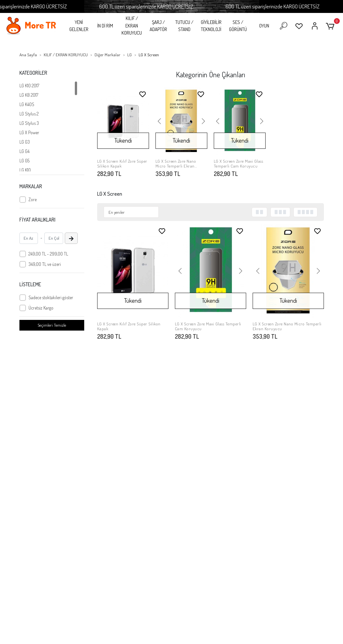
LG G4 (24, 151)
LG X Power (29, 132)
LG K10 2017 (29, 86)
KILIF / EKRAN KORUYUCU (132, 26)
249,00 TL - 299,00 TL (48, 254)
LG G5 (24, 161)
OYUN (264, 26)
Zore (33, 199)
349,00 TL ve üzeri (45, 264)
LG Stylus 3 (29, 123)
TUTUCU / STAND (184, 26)
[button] (331, 26)
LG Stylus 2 (29, 114)
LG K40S (27, 104)
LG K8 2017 (29, 95)
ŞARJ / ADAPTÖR (158, 26)
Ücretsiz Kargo (41, 308)
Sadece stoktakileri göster (51, 297)
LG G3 (25, 142)
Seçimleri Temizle (52, 325)
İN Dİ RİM (105, 26)
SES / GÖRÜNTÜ (238, 26)
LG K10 (25, 170)
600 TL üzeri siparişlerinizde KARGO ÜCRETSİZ (158, 6)
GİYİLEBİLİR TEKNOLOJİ (211, 26)
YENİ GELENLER (79, 26)
